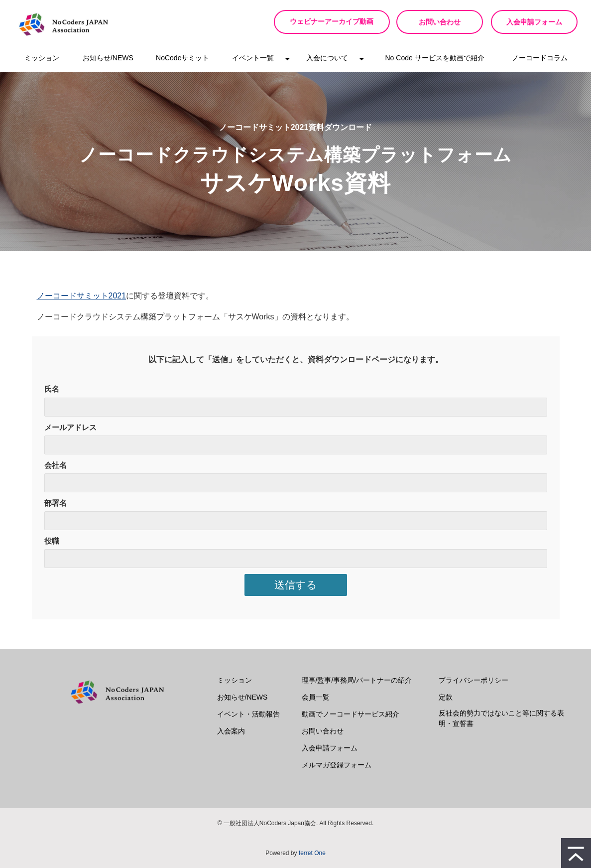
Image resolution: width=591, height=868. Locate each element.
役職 (52, 541)
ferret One (312, 853)
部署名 (56, 503)
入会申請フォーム (534, 22)
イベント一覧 (253, 58)
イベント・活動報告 (248, 714)
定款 (446, 697)
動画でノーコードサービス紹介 (351, 714)
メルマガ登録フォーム (337, 765)
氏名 (52, 389)
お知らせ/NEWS (108, 58)
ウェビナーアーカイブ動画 (335, 22)
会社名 (56, 465)
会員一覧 (316, 697)
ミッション (42, 58)
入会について (327, 58)
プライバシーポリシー (473, 680)
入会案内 (231, 731)
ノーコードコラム (540, 58)
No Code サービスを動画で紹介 (435, 58)
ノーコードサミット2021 (82, 296)
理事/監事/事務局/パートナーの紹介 (357, 680)
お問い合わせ (440, 22)
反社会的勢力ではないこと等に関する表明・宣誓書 (501, 718)
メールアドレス (70, 427)
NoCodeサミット (182, 58)
